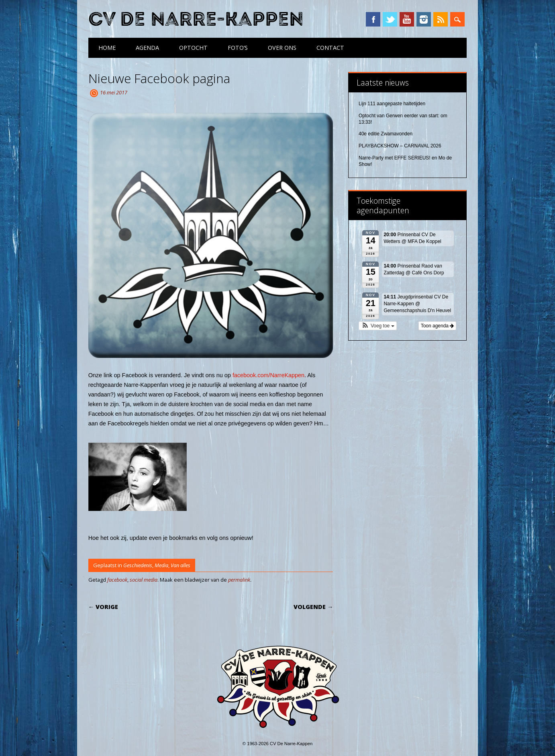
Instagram (424, 19)
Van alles (181, 565)
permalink (239, 580)
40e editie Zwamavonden (386, 134)
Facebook (373, 19)
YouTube (407, 19)
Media (161, 565)
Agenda (147, 48)
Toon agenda (438, 326)
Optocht (193, 48)
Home (107, 48)
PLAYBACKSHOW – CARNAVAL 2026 (400, 146)
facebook (117, 580)
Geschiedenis (138, 565)
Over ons (282, 48)
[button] (378, 326)
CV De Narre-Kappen (196, 19)
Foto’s (238, 48)
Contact (330, 48)
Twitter (390, 19)
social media (144, 580)
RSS (441, 19)
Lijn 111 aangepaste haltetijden (392, 104)
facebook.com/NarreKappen (268, 375)
